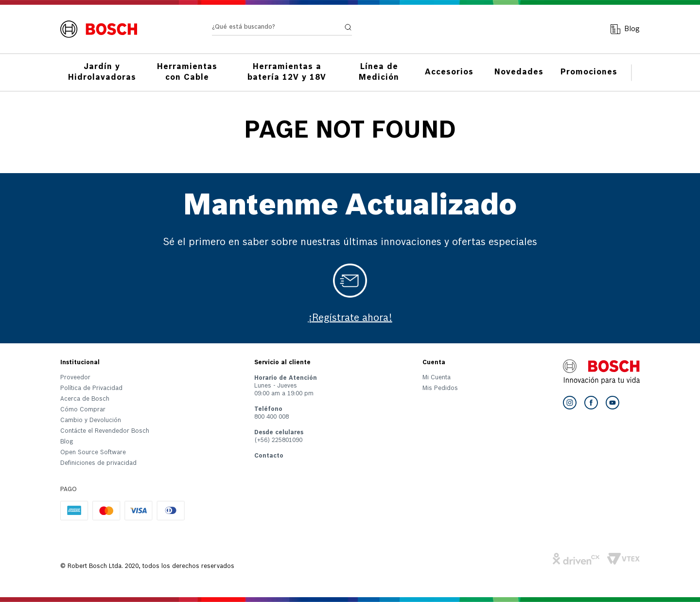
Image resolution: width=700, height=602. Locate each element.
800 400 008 (271, 417)
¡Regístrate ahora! (350, 319)
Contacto (269, 456)
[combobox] (282, 25)
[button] (105, 465)
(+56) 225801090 (278, 441)
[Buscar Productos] (348, 22)
